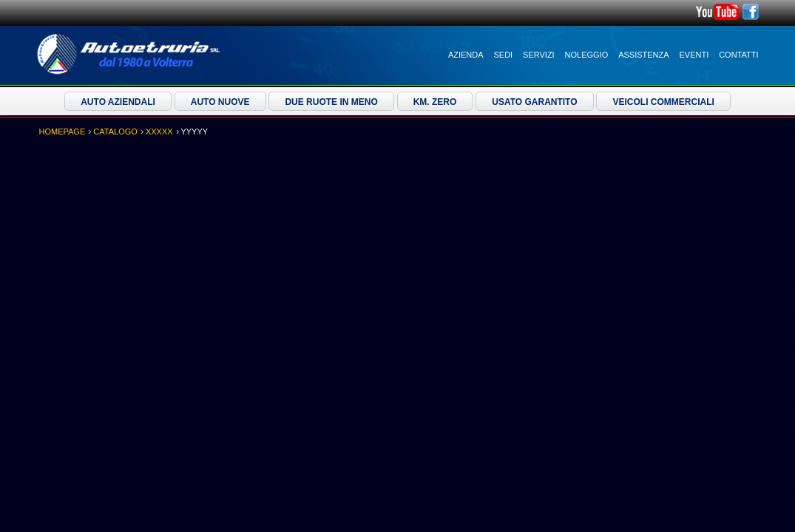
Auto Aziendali (118, 102)
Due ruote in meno (331, 102)
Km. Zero (435, 102)
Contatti (738, 55)
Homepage (62, 132)
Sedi (504, 55)
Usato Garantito (534, 102)
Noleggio (587, 55)
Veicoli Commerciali (663, 102)
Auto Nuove (220, 102)
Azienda (466, 55)
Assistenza (643, 55)
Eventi (694, 55)
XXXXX (159, 132)
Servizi (539, 55)
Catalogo (115, 132)
